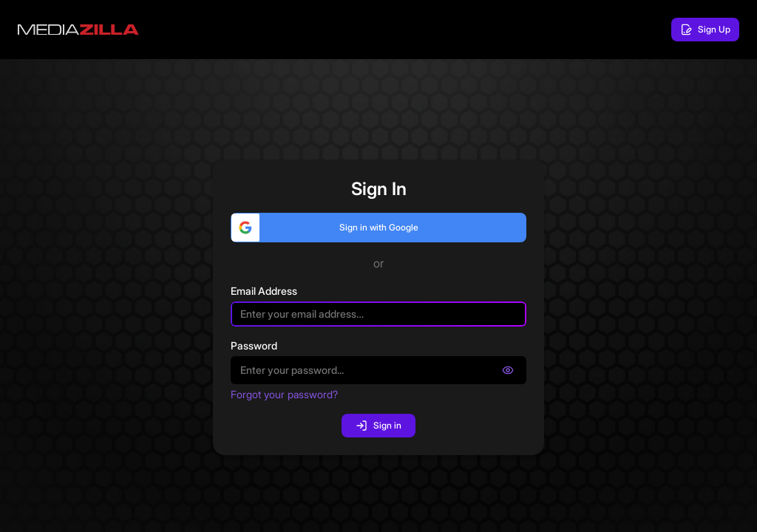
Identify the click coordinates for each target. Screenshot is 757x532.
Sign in (378, 426)
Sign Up (705, 30)
